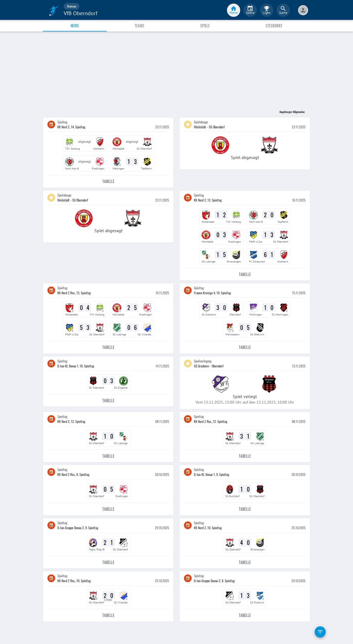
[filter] (320, 632)
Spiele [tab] (205, 26)
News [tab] (75, 26)
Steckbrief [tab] (274, 26)
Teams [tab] (139, 26)
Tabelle (108, 181)
